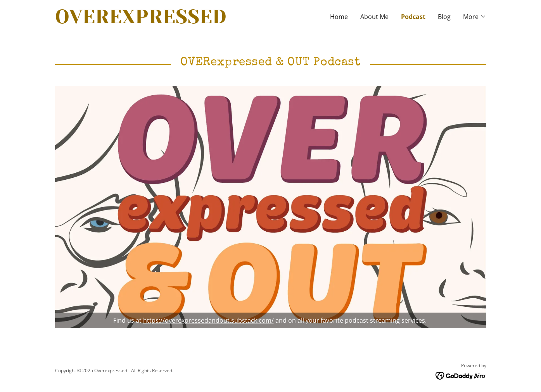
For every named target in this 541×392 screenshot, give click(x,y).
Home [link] (339, 17)
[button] (475, 17)
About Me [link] (374, 17)
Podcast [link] (413, 17)
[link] (163, 21)
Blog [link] (444, 17)
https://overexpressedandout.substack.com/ (208, 320)
